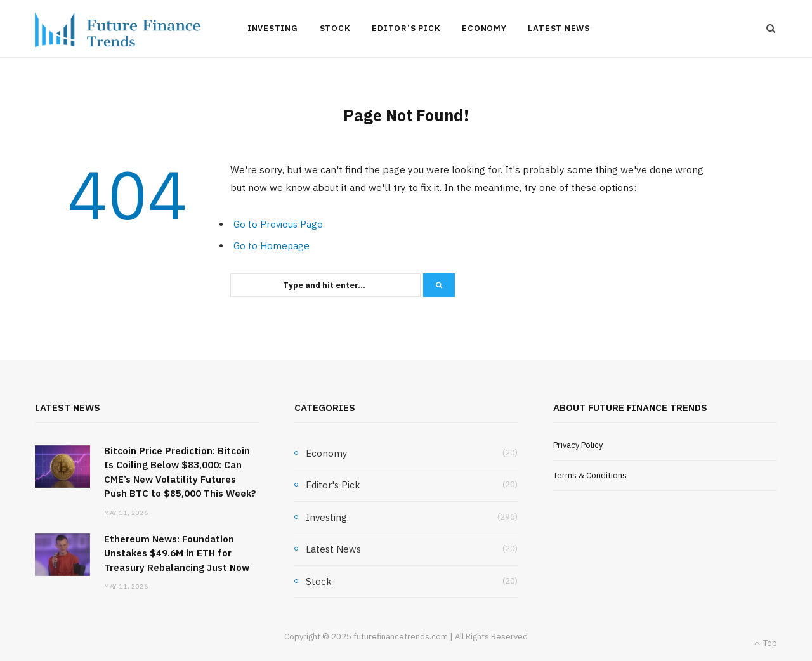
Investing (273, 28)
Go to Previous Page (278, 224)
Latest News (559, 28)
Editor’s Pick (406, 28)
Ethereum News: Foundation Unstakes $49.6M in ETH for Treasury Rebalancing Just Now (177, 553)
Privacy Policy (578, 445)
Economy (484, 28)
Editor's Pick (333, 485)
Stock (335, 28)
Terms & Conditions (590, 475)
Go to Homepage (272, 246)
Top (766, 643)
